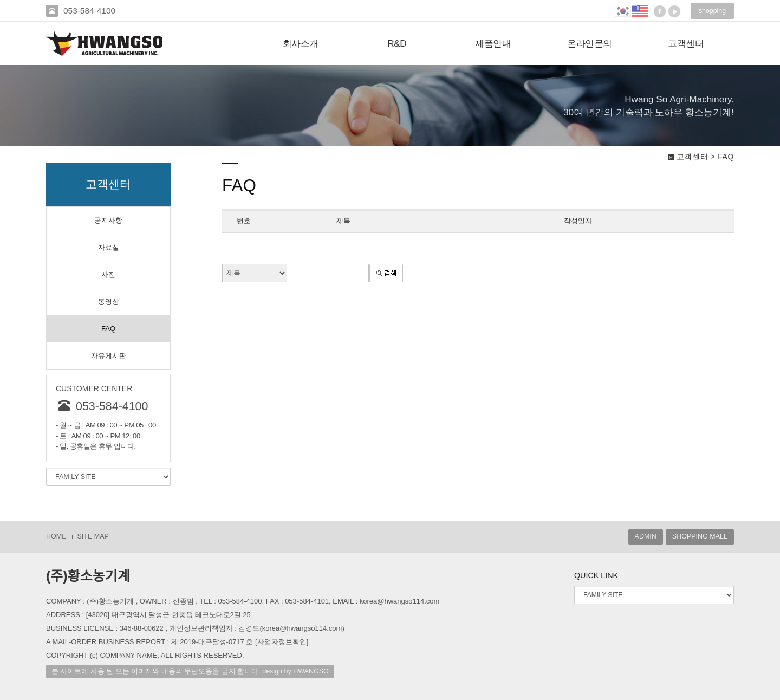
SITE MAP (93, 536)
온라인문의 (590, 43)
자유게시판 (109, 356)
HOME (56, 536)
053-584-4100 (90, 11)
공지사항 (108, 220)
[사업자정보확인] (282, 642)
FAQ (108, 329)
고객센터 (686, 43)
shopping (713, 11)
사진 (108, 274)
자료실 (109, 247)
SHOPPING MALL (700, 536)
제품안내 (493, 43)
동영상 (109, 302)
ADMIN (646, 536)
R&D (397, 43)
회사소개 (301, 43)
